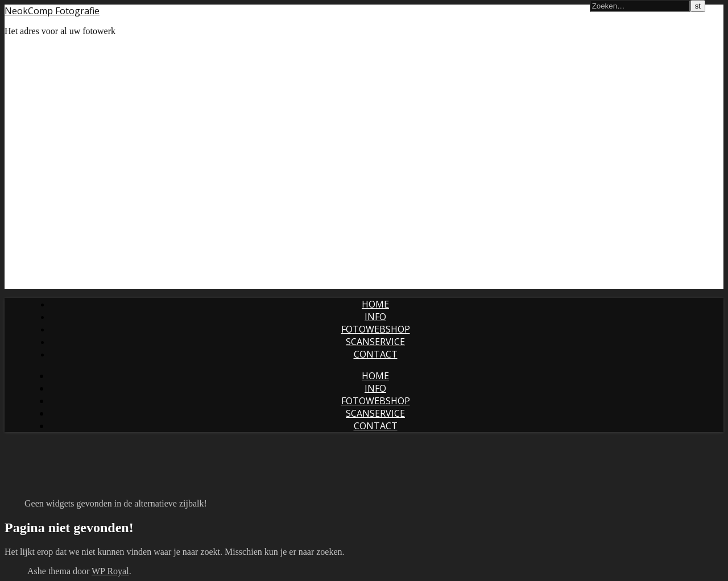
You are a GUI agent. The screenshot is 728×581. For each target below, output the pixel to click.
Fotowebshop (376, 329)
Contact (376, 354)
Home (375, 304)
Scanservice (375, 342)
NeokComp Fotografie (52, 11)
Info (375, 317)
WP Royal (110, 571)
